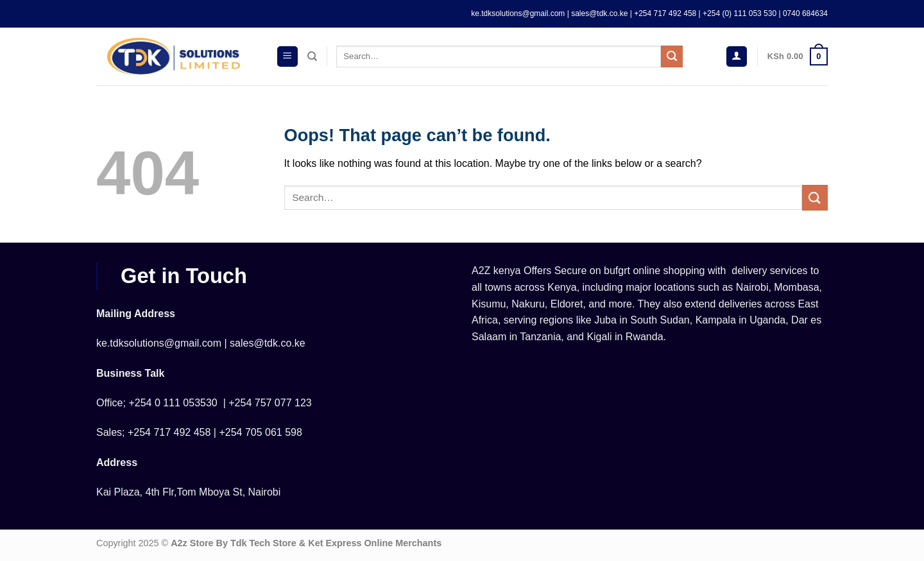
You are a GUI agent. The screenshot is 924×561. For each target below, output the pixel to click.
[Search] (312, 56)
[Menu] (287, 57)
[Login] (737, 57)
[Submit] (672, 56)
